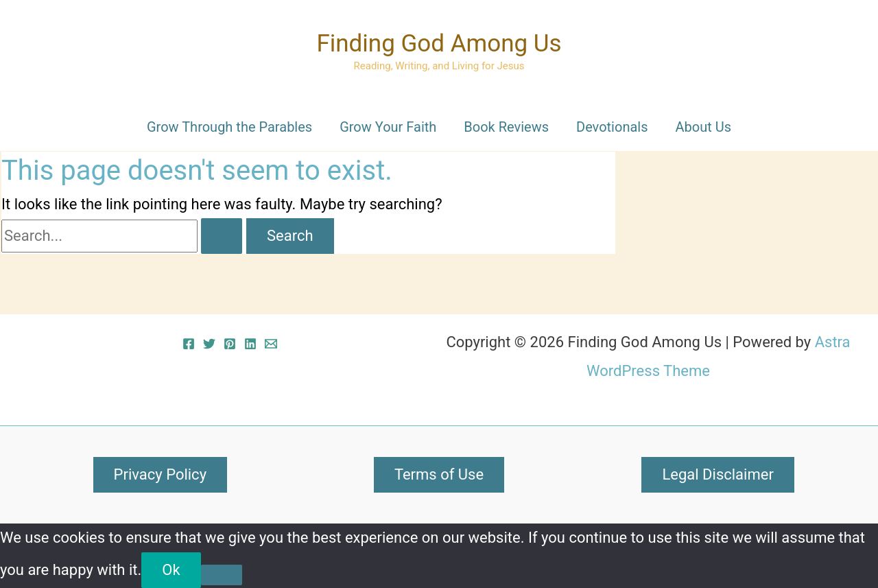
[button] (160, 475)
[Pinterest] (230, 344)
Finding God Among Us (439, 44)
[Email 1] (271, 344)
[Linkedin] (250, 344)
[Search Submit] (222, 236)
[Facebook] (189, 344)
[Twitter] (209, 344)
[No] (222, 575)
